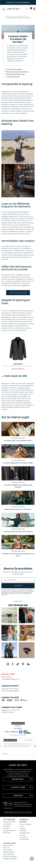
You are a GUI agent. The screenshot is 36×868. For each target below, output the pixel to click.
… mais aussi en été (12, 77)
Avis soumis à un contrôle (18, 735)
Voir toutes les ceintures (18, 293)
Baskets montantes (10, 859)
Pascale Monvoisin (9, 830)
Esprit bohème (8, 846)
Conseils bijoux (25, 833)
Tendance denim (9, 852)
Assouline (6, 828)
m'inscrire (18, 586)
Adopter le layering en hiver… (16, 74)
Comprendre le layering (14, 69)
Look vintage (7, 850)
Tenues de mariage (10, 856)
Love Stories (7, 824)
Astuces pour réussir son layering (17, 72)
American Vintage (9, 822)
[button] (34, 9)
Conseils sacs (24, 839)
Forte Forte (7, 833)
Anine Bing (7, 826)
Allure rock (7, 848)
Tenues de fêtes (8, 854)
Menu (4, 10)
